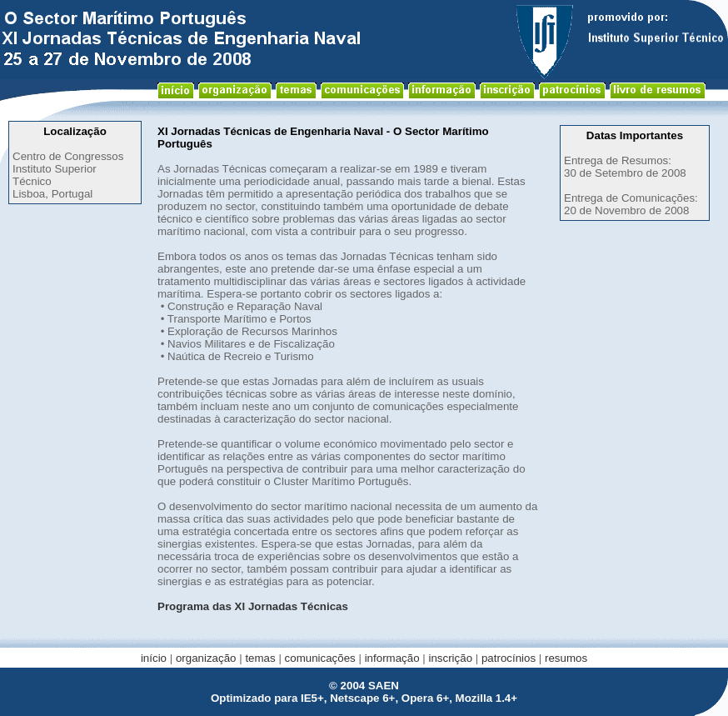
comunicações (320, 658)
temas (260, 658)
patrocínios (509, 658)
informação (392, 658)
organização (206, 658)
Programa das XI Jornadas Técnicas (253, 606)
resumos (566, 658)
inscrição (450, 658)
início (154, 658)
